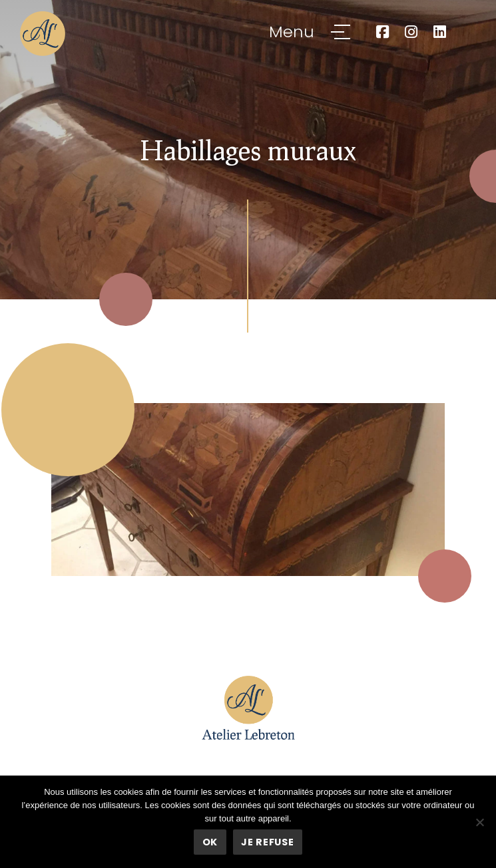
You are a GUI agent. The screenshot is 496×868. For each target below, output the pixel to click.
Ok (210, 842)
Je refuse (267, 842)
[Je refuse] (479, 822)
